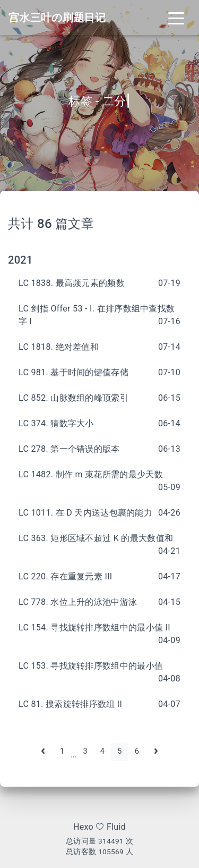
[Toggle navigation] (176, 18)
